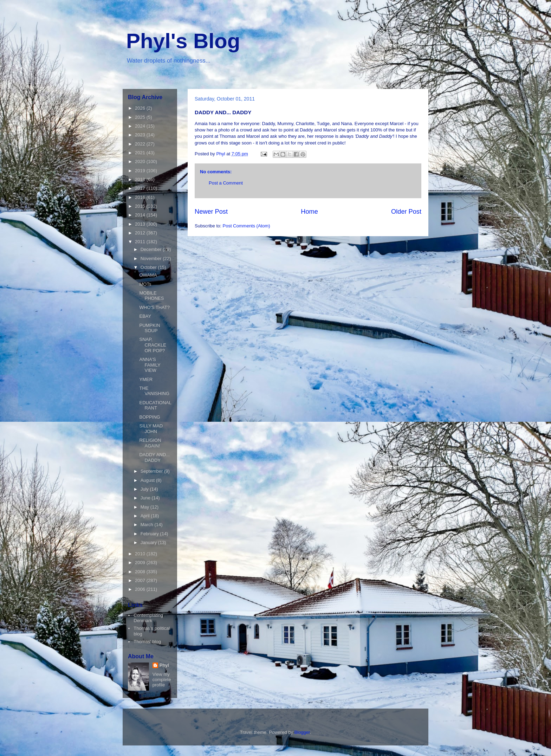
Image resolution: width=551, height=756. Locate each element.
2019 (141, 171)
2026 (141, 108)
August (148, 480)
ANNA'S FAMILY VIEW (150, 365)
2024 (141, 126)
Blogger (302, 732)
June (146, 498)
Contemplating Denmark (148, 618)
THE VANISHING (154, 391)
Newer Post (211, 212)
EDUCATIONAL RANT (155, 405)
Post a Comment (226, 183)
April (146, 516)
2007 (141, 580)
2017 (141, 188)
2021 (141, 153)
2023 (141, 135)
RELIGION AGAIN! (150, 443)
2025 (141, 117)
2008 (141, 572)
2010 (141, 554)
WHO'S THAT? (154, 307)
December (152, 249)
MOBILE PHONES (151, 296)
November (152, 259)
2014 (141, 215)
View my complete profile (162, 680)
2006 (141, 589)
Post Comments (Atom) (247, 226)
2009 (141, 563)
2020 (141, 161)
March (148, 525)
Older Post (406, 212)
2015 (141, 206)
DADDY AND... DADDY (154, 457)
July (145, 489)
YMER (146, 379)
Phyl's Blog (183, 41)
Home (309, 212)
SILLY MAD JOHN (151, 429)
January (149, 542)
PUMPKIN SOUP (150, 328)
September (152, 471)
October (149, 267)
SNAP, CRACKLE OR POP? (153, 345)
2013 (141, 224)
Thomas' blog (147, 642)
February (150, 534)
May (145, 507)
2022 (141, 144)
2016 (141, 197)
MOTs (145, 284)
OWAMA (148, 275)
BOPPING (150, 417)
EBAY (145, 316)
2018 (141, 179)
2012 (141, 233)
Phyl (164, 665)
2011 (141, 242)
